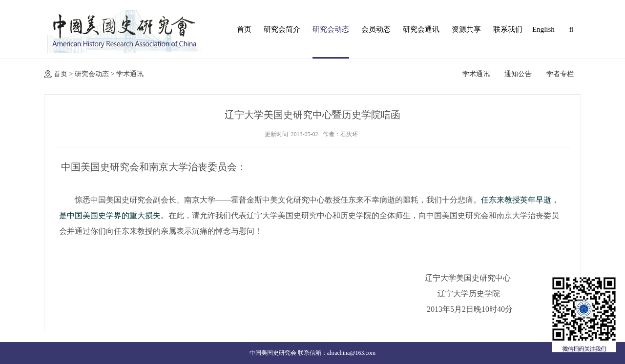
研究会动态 (331, 29)
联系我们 (508, 29)
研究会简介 (282, 29)
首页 (244, 29)
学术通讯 (130, 74)
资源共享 (466, 29)
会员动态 (376, 29)
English (542, 29)
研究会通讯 (421, 29)
